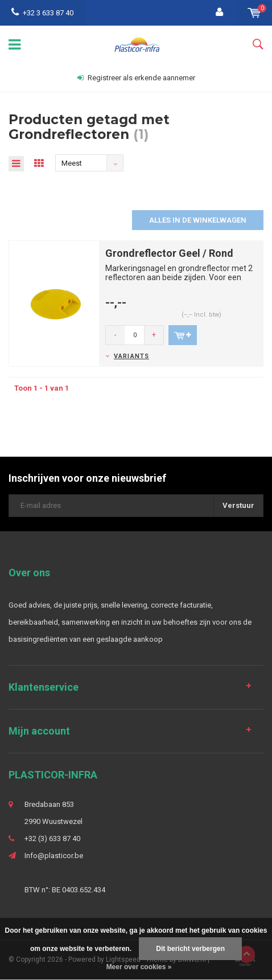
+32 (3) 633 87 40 (52, 838)
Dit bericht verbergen (190, 949)
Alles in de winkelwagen (198, 220)
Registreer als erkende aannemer (136, 78)
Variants (131, 356)
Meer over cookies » (139, 967)
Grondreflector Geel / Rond (169, 253)
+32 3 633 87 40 (42, 13)
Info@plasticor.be (54, 856)
